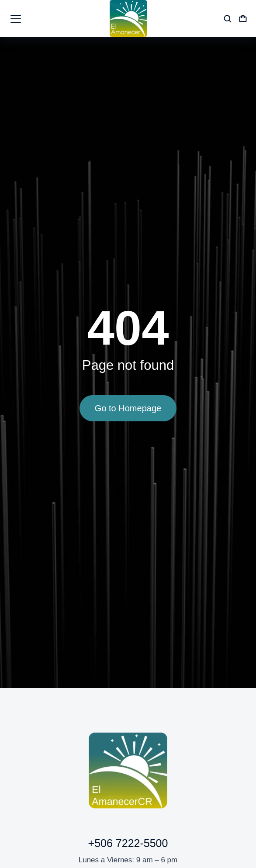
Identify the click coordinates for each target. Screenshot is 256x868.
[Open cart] (243, 19)
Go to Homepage (128, 408)
